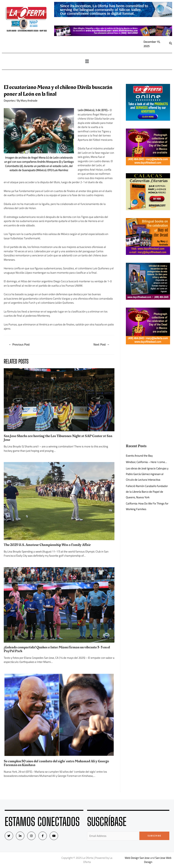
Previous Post (19, 344)
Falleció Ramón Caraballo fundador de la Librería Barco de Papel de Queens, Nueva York (147, 492)
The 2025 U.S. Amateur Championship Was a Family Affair (47, 545)
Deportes (9, 101)
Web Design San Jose (137, 858)
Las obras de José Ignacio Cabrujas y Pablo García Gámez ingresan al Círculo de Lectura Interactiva (147, 474)
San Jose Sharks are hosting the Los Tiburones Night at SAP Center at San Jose (58, 438)
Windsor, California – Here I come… (146, 462)
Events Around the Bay (139, 456)
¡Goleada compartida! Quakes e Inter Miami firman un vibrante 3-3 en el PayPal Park (57, 649)
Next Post (102, 344)
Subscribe (154, 836)
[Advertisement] (148, 371)
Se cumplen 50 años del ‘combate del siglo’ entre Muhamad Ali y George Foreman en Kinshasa (56, 763)
